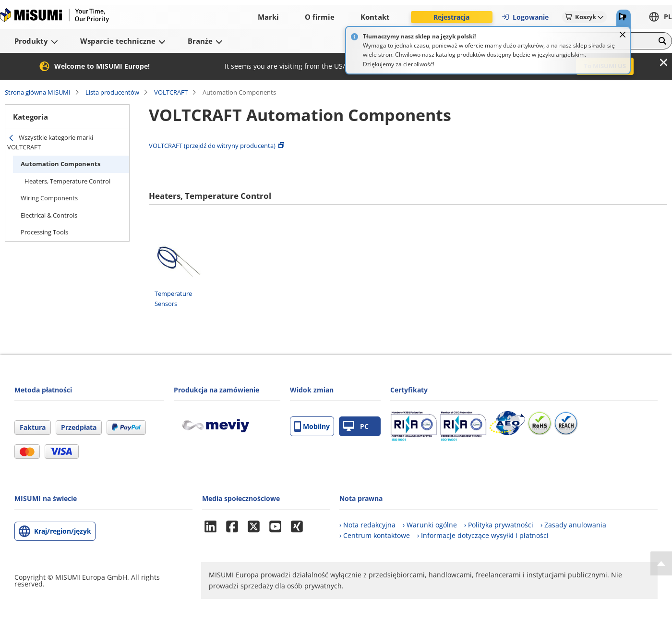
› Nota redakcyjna (367, 525)
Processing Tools (44, 232)
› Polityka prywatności (499, 525)
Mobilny (312, 426)
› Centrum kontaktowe (375, 535)
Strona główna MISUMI (38, 92)
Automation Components (60, 164)
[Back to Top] (661, 563)
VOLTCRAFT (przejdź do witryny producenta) (212, 146)
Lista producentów (112, 92)
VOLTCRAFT (171, 92)
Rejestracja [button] (451, 17)
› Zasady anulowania (573, 525)
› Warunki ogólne (430, 525)
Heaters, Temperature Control (67, 181)
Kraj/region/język (63, 531)
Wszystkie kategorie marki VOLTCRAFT (50, 142)
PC (356, 426)
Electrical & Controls (49, 215)
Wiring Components (49, 198)
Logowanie (525, 17)
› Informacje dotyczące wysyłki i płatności (483, 535)
